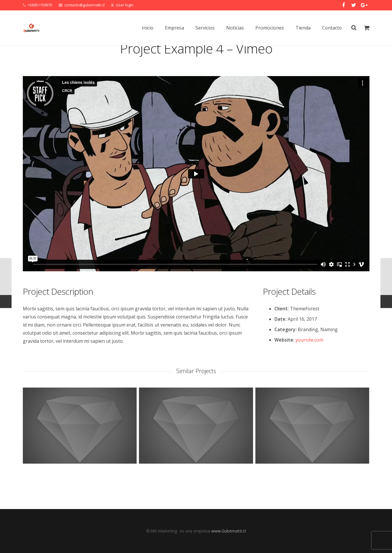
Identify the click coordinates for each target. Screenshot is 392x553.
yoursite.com (309, 364)
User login (125, 5)
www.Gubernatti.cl (228, 531)
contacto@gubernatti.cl (84, 5)
